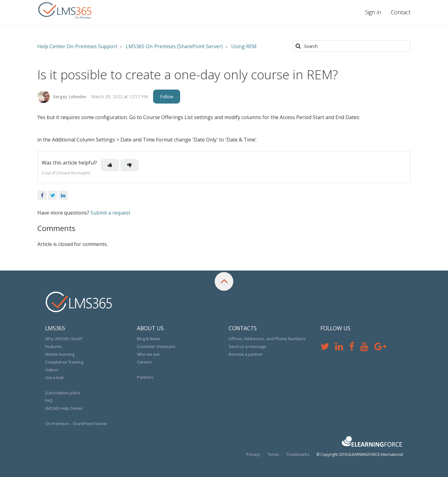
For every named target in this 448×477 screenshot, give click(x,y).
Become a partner (246, 354)
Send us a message (247, 346)
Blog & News (149, 339)
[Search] (352, 46)
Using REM (244, 46)
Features (54, 346)
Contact (401, 12)
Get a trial (54, 377)
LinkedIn (63, 195)
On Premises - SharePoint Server (76, 424)
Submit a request (110, 213)
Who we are (148, 354)
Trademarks (298, 454)
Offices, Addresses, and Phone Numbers (267, 339)
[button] (110, 165)
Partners (145, 377)
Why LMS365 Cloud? (64, 339)
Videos (52, 370)
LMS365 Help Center (64, 408)
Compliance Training (64, 362)
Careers (145, 362)
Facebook (42, 195)
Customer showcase (156, 346)
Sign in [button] (373, 12)
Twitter (53, 195)
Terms (273, 454)
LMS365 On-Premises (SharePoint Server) (174, 46)
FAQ (49, 401)
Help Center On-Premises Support (77, 46)
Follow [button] (167, 97)
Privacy (253, 454)
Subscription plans (63, 393)
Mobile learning (60, 354)
